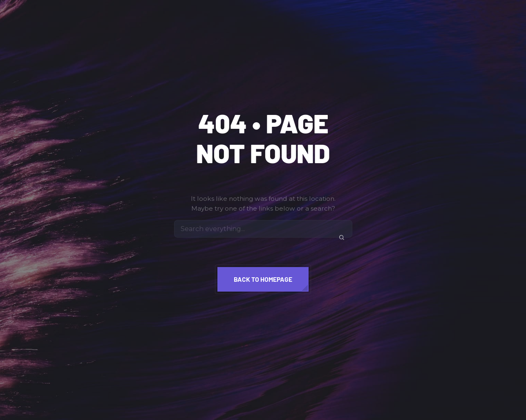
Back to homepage (263, 279)
